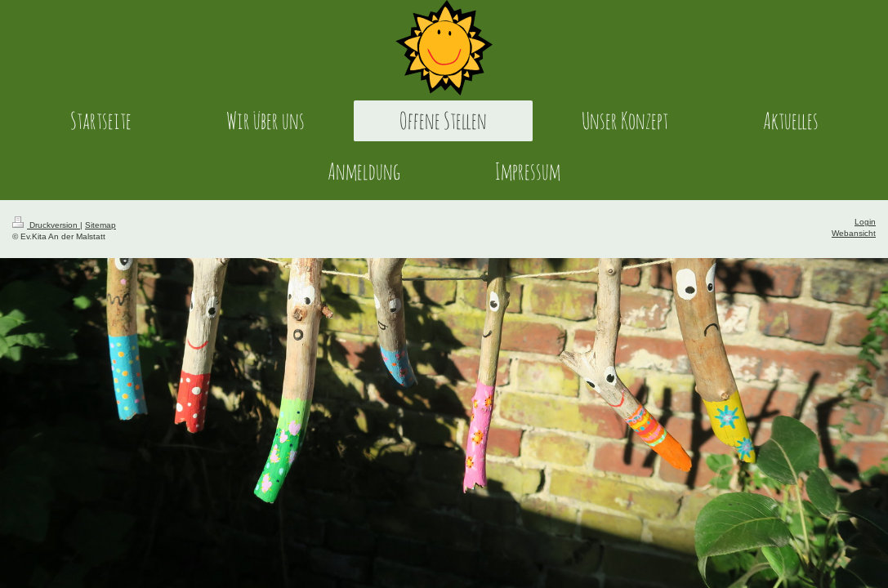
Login (865, 222)
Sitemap (100, 225)
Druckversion (46, 225)
